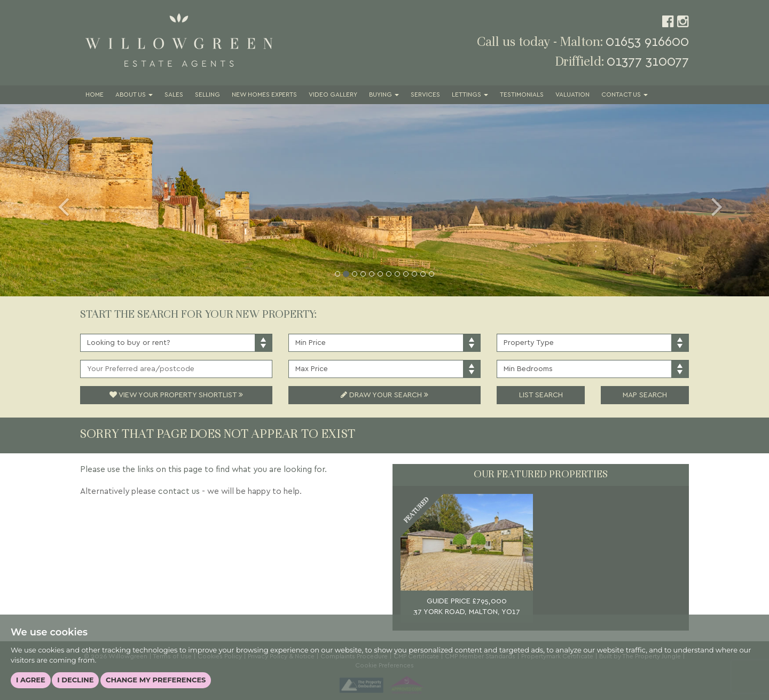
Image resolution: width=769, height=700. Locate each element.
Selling (207, 95)
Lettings (470, 95)
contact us (179, 491)
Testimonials (522, 95)
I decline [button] (75, 680)
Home (95, 95)
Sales (174, 95)
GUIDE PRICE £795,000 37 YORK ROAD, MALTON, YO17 (467, 607)
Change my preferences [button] (156, 680)
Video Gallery (333, 95)
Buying (384, 95)
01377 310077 (648, 62)
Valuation (572, 95)
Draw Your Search (384, 395)
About (134, 95)
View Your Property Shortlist (176, 395)
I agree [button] (31, 680)
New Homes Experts (264, 95)
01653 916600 (647, 42)
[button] (58, 200)
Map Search (645, 395)
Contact (625, 95)
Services (425, 95)
